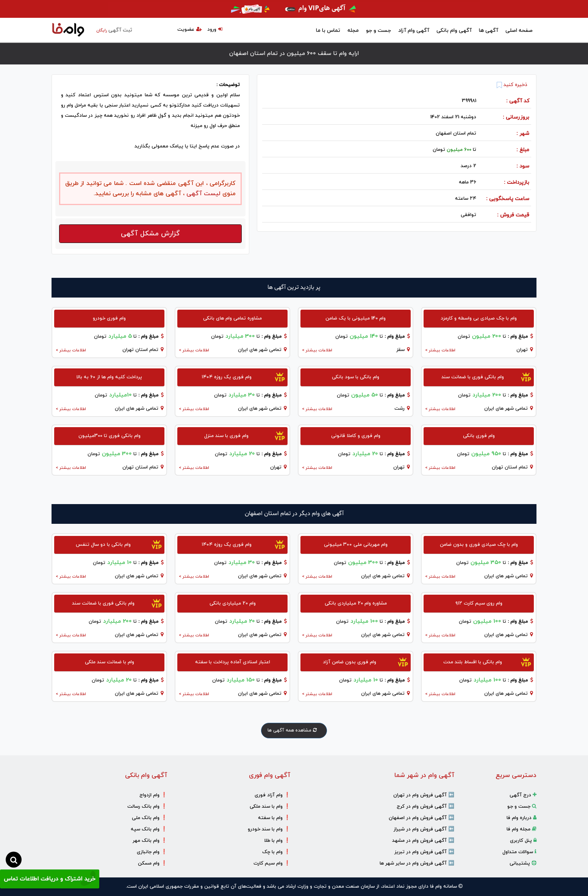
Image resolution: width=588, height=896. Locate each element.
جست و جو (378, 31)
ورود (215, 30)
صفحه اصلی (519, 31)
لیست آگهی (203, 194)
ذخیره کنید (512, 85)
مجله (353, 31)
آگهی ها (489, 31)
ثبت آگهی (114, 30)
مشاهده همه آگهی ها (294, 730)
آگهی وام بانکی (454, 31)
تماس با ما (328, 31)
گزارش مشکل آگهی (150, 234)
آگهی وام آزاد (414, 31)
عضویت (190, 30)
